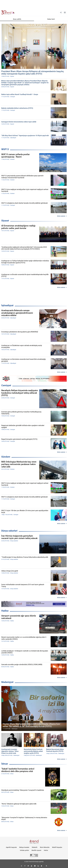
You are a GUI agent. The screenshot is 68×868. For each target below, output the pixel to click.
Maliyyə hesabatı (24, 847)
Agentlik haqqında (11, 847)
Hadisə (5, 611)
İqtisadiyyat (7, 305)
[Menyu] (65, 12)
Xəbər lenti (51, 19)
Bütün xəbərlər (61, 216)
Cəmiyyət (6, 385)
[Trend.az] (8, 12)
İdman (5, 764)
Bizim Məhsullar (45, 847)
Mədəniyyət (7, 682)
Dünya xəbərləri (9, 531)
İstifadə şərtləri (24, 850)
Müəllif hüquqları (57, 847)
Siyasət (5, 221)
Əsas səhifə (17, 19)
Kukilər (46, 850)
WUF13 (5, 149)
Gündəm (6, 457)
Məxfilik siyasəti (36, 850)
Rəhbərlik (35, 847)
